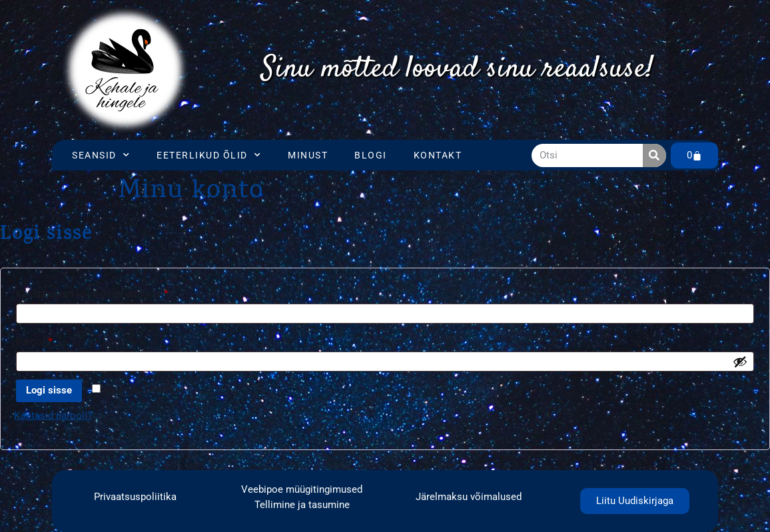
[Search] (654, 155)
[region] (457, 70)
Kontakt (438, 155)
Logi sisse (49, 390)
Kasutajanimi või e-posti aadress (108, 292)
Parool (50, 340)
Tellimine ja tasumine (302, 505)
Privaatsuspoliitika (135, 497)
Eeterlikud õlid (209, 155)
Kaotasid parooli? (53, 415)
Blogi (371, 155)
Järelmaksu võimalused (469, 497)
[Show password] (740, 362)
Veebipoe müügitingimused (302, 489)
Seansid (101, 155)
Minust (308, 155)
